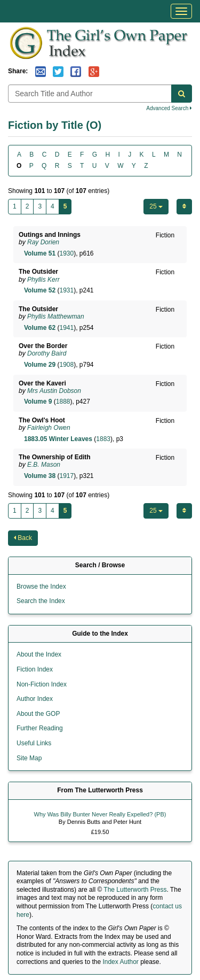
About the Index (39, 654)
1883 (103, 439)
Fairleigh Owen (49, 428)
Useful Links (34, 743)
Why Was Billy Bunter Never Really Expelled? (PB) (100, 814)
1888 (63, 402)
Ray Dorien (43, 242)
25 (156, 206)
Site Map (29, 758)
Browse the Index (41, 587)
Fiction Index (35, 669)
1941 (66, 328)
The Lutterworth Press (135, 890)
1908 (66, 365)
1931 (66, 290)
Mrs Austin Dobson (54, 391)
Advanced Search (169, 108)
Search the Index (41, 601)
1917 (66, 476)
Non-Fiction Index (42, 684)
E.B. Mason (44, 465)
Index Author (120, 962)
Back (23, 538)
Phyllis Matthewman (56, 317)
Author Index (35, 699)
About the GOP (38, 714)
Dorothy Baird (47, 353)
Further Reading (40, 728)
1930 (66, 253)
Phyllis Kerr (43, 280)
